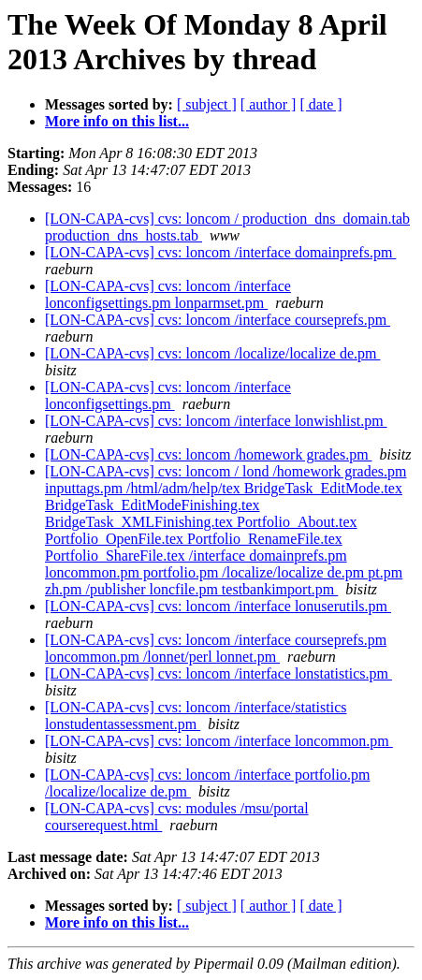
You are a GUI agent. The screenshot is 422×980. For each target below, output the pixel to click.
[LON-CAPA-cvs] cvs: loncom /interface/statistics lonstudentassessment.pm (196, 716)
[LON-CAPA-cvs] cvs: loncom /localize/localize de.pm (212, 353)
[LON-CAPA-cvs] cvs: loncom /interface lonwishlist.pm (216, 421)
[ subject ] (207, 104)
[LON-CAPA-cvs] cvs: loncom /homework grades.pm (209, 454)
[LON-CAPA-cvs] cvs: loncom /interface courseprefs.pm (218, 320)
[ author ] (269, 104)
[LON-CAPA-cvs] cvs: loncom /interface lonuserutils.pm (218, 606)
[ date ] (320, 104)
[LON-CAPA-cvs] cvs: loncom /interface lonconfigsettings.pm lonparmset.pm (168, 294)
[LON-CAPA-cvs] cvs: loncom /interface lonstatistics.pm (218, 673)
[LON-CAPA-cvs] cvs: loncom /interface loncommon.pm (219, 741)
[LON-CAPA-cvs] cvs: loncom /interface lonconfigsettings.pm (168, 395)
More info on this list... (117, 121)
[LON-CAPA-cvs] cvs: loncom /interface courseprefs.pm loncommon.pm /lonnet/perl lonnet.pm (216, 648)
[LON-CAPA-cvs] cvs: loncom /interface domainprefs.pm (220, 252)
